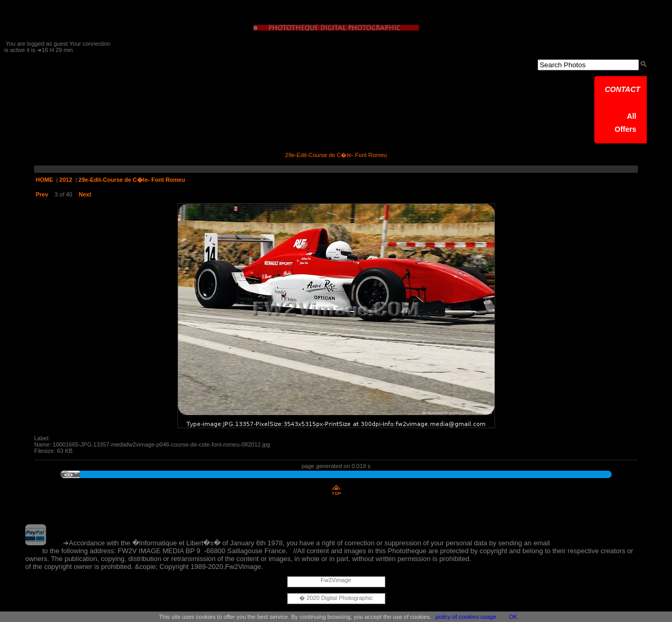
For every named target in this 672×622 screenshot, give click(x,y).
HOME (44, 180)
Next (85, 194)
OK (513, 617)
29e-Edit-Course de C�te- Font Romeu (132, 180)
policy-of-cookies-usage (466, 617)
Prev (42, 194)
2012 (66, 180)
